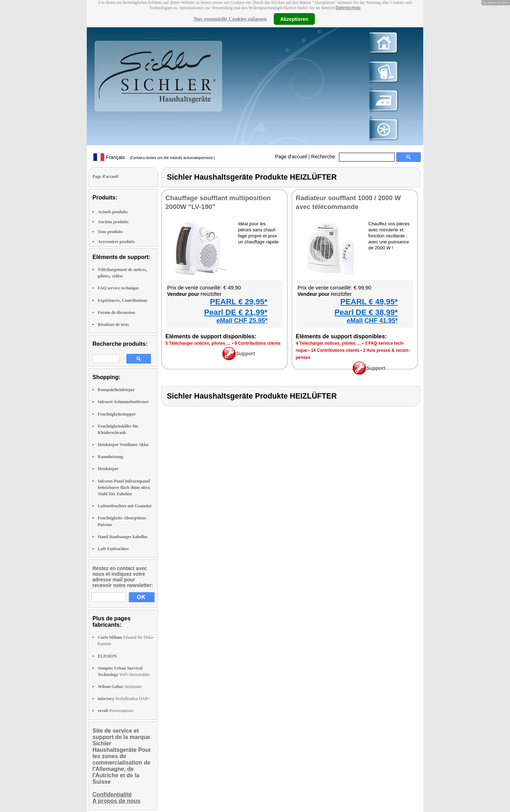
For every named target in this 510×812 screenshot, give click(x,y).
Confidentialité (112, 794)
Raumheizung (110, 457)
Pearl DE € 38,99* (366, 312)
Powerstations (115, 711)
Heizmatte (120, 687)
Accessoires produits (116, 242)
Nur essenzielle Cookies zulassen (230, 19)
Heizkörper (108, 469)
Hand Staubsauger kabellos (123, 537)
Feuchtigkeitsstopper (117, 414)
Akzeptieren (294, 19)
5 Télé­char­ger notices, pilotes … (198, 343)
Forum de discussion (116, 312)
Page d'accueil (291, 157)
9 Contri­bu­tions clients (257, 343)
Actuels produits (113, 212)
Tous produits (110, 232)
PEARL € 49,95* (369, 302)
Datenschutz (348, 8)
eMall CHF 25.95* (242, 321)
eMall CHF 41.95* (372, 321)
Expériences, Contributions (123, 300)
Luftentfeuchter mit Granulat (125, 506)
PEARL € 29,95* (239, 302)
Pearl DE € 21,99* (236, 312)
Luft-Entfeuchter (113, 549)
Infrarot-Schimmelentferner (123, 402)
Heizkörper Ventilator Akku (123, 445)
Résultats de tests (113, 325)
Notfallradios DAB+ (124, 699)
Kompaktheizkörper (116, 390)
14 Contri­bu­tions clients (335, 350)
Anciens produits (113, 222)
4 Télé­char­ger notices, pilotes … (328, 343)
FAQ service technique (118, 288)
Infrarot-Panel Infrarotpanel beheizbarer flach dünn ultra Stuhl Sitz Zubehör (124, 487)
